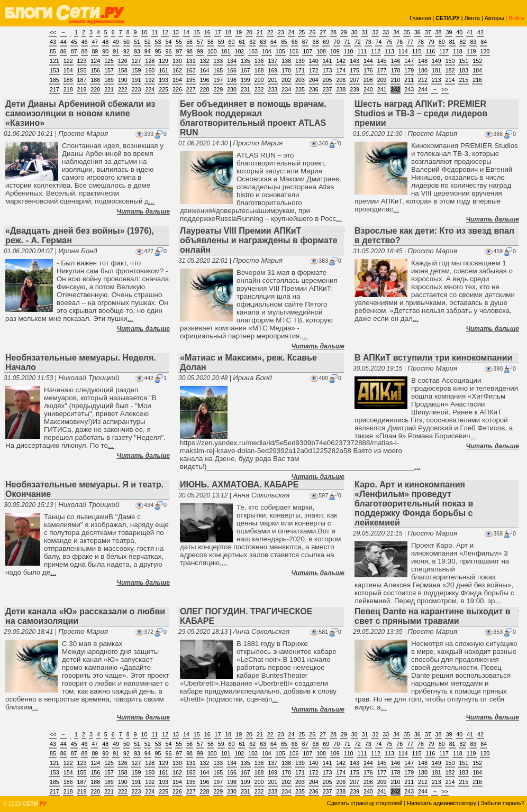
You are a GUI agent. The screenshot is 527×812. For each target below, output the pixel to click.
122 (68, 61)
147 (409, 61)
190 (123, 80)
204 (314, 80)
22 (270, 32)
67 (305, 42)
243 (409, 89)
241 (382, 89)
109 (335, 51)
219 (82, 89)
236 (314, 89)
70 (337, 42)
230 (232, 89)
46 (85, 42)
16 (207, 32)
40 (459, 32)
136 (259, 61)
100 (212, 51)
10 (144, 32)
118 (458, 51)
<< (53, 32)
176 (368, 70)
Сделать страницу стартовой (365, 803)
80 (442, 42)
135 (246, 61)
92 (126, 51)
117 (444, 51)
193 (163, 80)
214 (450, 80)
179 (409, 70)
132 (205, 61)
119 (471, 51)
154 (68, 70)
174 (341, 70)
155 (82, 70)
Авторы (494, 18)
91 (116, 51)
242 (396, 89)
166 (232, 70)
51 (137, 42)
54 (168, 42)
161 (163, 70)
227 (191, 89)
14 (186, 32)
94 (148, 51)
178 (396, 70)
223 (137, 89)
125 (109, 61)
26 (312, 32)
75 (389, 42)
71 (347, 42)
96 (168, 51)
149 (437, 61)
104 (267, 51)
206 (341, 80)
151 (464, 61)
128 (150, 61)
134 (232, 61)
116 (430, 51)
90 (105, 51)
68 (315, 42)
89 (95, 51)
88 (85, 51)
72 (358, 42)
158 (123, 70)
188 (95, 80)
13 (176, 32)
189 (109, 80)
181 (437, 70)
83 (473, 42)
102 (239, 51)
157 (109, 70)
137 (273, 61)
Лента (472, 18)
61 (242, 42)
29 (344, 32)
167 (246, 70)
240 (368, 89)
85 (53, 51)
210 (396, 80)
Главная (420, 18)
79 (431, 42)
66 (295, 42)
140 (314, 61)
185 (54, 80)
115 (417, 51)
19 (239, 32)
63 (263, 42)
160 (150, 70)
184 (477, 70)
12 (165, 32)
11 (155, 32)
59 (221, 42)
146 (396, 61)
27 (323, 32)
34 (396, 32)
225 (163, 89)
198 (232, 80)
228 (205, 89)
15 (197, 32)
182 (450, 70)
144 (368, 61)
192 (150, 80)
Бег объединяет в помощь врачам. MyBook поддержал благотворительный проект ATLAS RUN (253, 118)
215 (464, 80)
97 (179, 51)
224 (150, 89)
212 (423, 80)
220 (95, 89)
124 (95, 61)
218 (68, 89)
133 (218, 61)
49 (116, 42)
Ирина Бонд (78, 251)
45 (74, 42)
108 (321, 51)
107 (307, 51)
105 (280, 51)
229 (218, 89)
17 (218, 32)
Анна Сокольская (261, 495)
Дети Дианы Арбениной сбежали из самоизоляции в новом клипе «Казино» (80, 113)
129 (163, 61)
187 (82, 80)
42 (480, 32)
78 (421, 42)
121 (54, 61)
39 (449, 32)
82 (463, 42)
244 (423, 89)
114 (403, 51)
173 (328, 70)
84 (484, 42)
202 (286, 80)
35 (407, 32)
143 (355, 61)
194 (177, 80)
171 (300, 70)
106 (294, 51)
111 (362, 51)
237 (328, 89)
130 (177, 61)
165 (218, 70)
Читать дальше (143, 211)
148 (423, 61)
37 (428, 32)
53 (158, 42)
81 (452, 42)
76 (399, 42)
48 (105, 42)
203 (300, 80)
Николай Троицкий (89, 378)
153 (54, 70)
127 (137, 61)
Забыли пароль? (503, 803)
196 (205, 80)
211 (409, 80)
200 (259, 80)
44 (63, 42)
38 (439, 32)
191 (137, 80)
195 (191, 80)
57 (200, 42)
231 (246, 89)
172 (314, 70)
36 (417, 32)
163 (191, 70)
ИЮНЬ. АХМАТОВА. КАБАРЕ (239, 485)
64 (274, 42)
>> (445, 89)
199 (246, 80)
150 (450, 61)
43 (53, 42)
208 (368, 80)
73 (368, 42)
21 (260, 32)
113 (389, 51)
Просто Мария (83, 133)
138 (286, 61)
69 (326, 42)
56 (189, 42)
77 (410, 42)
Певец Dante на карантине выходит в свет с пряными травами (433, 616)
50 (126, 42)
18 (228, 32)
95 (158, 51)
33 (386, 32)
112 (376, 51)
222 (123, 89)
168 (259, 70)
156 (95, 70)
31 (365, 32)
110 (349, 51)
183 (464, 70)
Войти (516, 18)
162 (177, 70)
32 (375, 32)
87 (74, 51)
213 (437, 80)
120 (485, 51)
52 (148, 42)
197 (218, 80)
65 (284, 42)
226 (177, 89)
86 (63, 51)
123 (82, 61)
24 (292, 32)
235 (300, 89)
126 (123, 61)
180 (423, 70)
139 (300, 61)
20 (249, 32)
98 (189, 51)
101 (226, 51)
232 (259, 89)
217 (54, 89)
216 (477, 80)
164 (205, 70)
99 (200, 51)
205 (328, 80)
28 (333, 32)
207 (355, 80)
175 (355, 70)
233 (273, 89)
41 (470, 32)
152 (477, 61)
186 (68, 80)
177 (382, 70)
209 (382, 80)
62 (252, 42)
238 (341, 89)
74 (379, 42)
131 (191, 61)
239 (355, 89)
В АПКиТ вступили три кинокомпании (433, 358)
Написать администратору (442, 803)
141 (328, 61)
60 (232, 42)
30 (355, 32)
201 (273, 80)
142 (341, 61)
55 (179, 42)
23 (281, 32)
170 (286, 70)
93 (137, 51)
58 (211, 42)
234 (286, 89)
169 (273, 70)
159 (137, 70)
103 (253, 51)
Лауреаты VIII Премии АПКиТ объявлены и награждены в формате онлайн (259, 240)
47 (95, 42)
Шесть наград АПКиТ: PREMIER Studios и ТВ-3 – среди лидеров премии (421, 113)
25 (302, 32)
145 (382, 61)
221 (109, 89)
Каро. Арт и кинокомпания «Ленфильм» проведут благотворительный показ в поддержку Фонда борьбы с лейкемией (414, 504)
